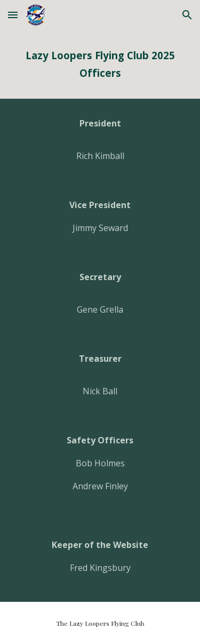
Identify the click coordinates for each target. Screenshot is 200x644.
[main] (100, 64)
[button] (13, 15)
